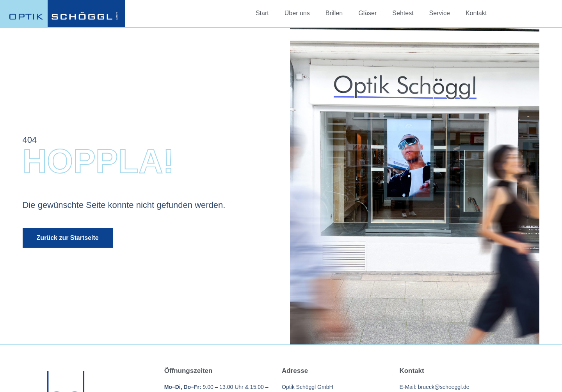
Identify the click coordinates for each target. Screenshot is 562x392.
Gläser (367, 13)
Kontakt (476, 13)
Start (262, 13)
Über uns (297, 13)
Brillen (334, 13)
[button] (17, 375)
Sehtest (403, 13)
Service (440, 13)
